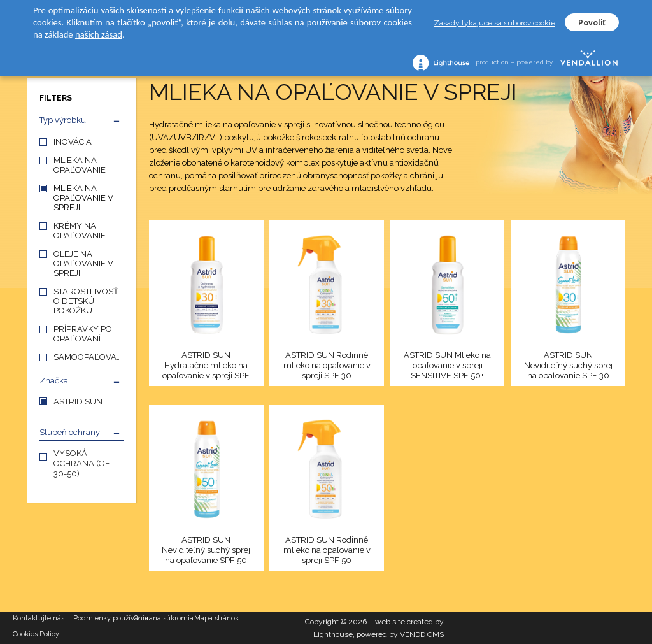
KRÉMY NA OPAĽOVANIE (80, 231)
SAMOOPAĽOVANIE (89, 357)
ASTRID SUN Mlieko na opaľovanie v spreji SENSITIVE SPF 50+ (447, 365)
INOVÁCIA (73, 142)
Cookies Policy (36, 634)
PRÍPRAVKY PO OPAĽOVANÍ (83, 334)
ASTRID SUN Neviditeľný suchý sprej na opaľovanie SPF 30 (568, 365)
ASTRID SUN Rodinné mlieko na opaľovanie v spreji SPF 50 (327, 550)
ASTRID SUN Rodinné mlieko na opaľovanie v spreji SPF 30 (327, 365)
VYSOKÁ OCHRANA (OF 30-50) (82, 463)
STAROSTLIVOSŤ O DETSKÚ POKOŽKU (86, 301)
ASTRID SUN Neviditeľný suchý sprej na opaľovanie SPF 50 (206, 550)
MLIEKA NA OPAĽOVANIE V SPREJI (83, 198)
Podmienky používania (103, 618)
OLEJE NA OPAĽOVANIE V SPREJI (83, 263)
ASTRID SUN (78, 402)
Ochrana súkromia (164, 618)
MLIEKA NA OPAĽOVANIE (80, 165)
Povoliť (592, 23)
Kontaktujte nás (39, 618)
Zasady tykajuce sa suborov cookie (494, 23)
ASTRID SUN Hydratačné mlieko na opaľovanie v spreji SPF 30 (206, 366)
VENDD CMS (422, 634)
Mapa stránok (216, 618)
